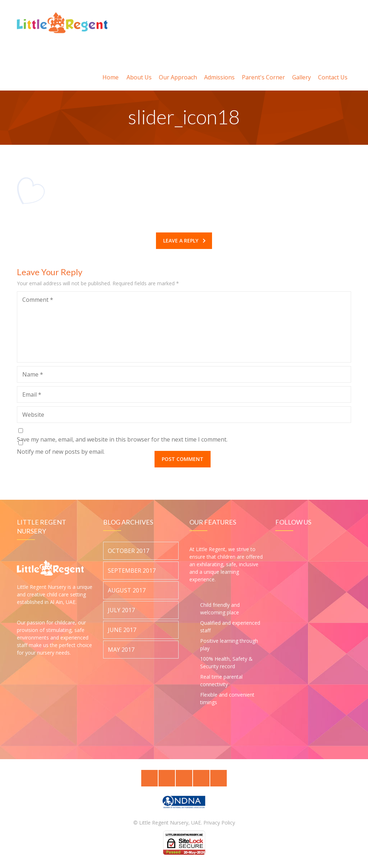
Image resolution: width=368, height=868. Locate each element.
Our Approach (178, 69)
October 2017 (128, 551)
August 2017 (127, 590)
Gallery (302, 69)
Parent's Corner (263, 69)
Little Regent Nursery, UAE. (171, 823)
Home (111, 69)
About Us (139, 69)
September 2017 (132, 571)
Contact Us (333, 69)
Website (33, 415)
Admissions (219, 69)
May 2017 (121, 650)
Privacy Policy (219, 823)
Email (32, 394)
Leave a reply (184, 241)
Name (33, 374)
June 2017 (122, 630)
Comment (38, 300)
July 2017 (121, 610)
